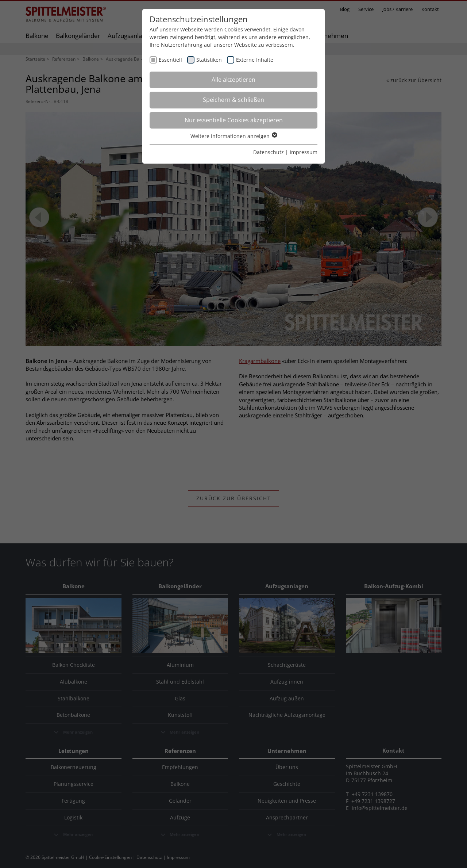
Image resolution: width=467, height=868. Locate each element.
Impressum (304, 152)
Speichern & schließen (233, 100)
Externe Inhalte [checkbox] (255, 60)
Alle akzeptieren (233, 80)
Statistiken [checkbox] (209, 60)
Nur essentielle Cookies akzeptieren (234, 120)
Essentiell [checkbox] (170, 60)
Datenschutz (269, 152)
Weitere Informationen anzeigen (233, 136)
